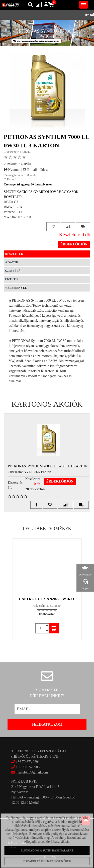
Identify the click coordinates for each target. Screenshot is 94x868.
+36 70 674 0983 (28, 767)
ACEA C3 (11, 202)
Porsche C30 (13, 212)
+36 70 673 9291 (28, 762)
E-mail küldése (36, 170)
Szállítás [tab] (14, 271)
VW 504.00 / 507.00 (18, 217)
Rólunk (12, 847)
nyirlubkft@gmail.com (30, 772)
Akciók (12, 838)
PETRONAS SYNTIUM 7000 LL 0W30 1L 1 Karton (48, 466)
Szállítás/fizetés (17, 843)
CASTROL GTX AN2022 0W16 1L (47, 599)
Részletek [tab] (14, 254)
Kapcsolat (14, 833)
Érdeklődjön (74, 244)
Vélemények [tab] (16, 288)
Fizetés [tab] (11, 279)
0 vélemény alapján (17, 163)
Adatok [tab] (12, 262)
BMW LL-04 (13, 207)
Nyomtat (12, 170)
